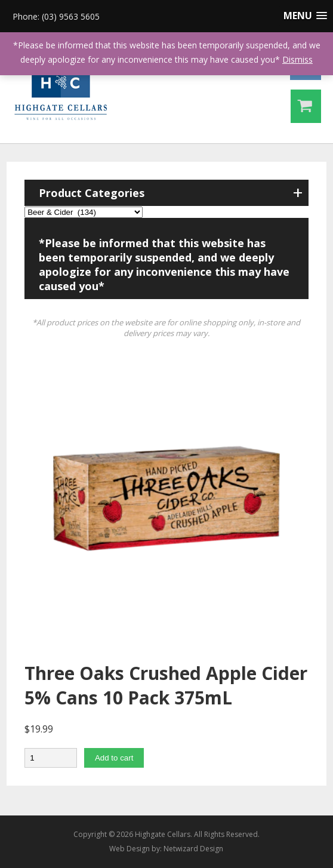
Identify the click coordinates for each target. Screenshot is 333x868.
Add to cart (114, 758)
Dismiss (297, 59)
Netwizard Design (193, 849)
